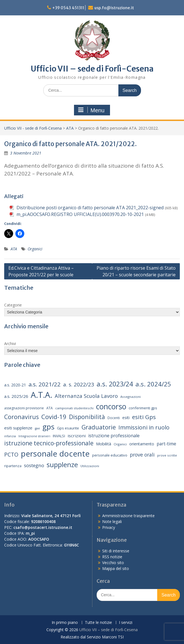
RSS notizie (112, 557)
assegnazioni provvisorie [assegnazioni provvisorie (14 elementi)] (24, 408)
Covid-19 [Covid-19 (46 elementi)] (54, 417)
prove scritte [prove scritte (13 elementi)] (167, 455)
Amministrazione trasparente (128, 516)
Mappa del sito (116, 568)
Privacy (109, 527)
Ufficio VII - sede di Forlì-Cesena (33, 128)
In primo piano (65, 623)
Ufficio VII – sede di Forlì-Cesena (92, 69)
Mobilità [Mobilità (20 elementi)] (104, 444)
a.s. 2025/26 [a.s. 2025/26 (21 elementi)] (16, 396)
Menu (91, 110)
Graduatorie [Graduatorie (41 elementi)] (99, 427)
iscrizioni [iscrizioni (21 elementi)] (77, 436)
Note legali (112, 521)
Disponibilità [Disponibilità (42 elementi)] (87, 417)
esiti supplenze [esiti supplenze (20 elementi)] (18, 428)
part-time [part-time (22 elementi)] (166, 444)
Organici (35, 249)
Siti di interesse (116, 551)
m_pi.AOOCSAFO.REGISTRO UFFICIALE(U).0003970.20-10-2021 (80, 214)
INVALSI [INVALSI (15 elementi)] (59, 436)
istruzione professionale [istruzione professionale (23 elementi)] (114, 436)
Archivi (10, 344)
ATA (70, 128)
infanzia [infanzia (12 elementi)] (10, 436)
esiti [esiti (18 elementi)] (126, 418)
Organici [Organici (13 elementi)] (120, 444)
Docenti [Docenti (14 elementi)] (114, 418)
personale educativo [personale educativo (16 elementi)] (110, 455)
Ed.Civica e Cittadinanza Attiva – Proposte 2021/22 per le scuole (41, 271)
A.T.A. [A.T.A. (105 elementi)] (41, 395)
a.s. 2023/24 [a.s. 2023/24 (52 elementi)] (115, 384)
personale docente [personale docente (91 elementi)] (55, 453)
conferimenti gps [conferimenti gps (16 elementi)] (143, 408)
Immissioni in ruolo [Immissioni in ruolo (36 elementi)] (144, 427)
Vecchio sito (113, 563)
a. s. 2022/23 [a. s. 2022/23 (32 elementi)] (79, 384)
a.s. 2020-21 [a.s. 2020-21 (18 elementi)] (15, 385)
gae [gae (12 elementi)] (37, 428)
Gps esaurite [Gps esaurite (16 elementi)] (68, 428)
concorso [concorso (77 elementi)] (111, 407)
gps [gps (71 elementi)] (48, 427)
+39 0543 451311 (68, 8)
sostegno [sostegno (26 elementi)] (34, 465)
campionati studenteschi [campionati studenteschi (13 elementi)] (74, 408)
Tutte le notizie (98, 623)
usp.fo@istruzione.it (114, 8)
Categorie (13, 305)
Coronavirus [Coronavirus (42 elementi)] (21, 417)
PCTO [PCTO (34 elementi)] (11, 454)
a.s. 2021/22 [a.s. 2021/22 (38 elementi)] (45, 384)
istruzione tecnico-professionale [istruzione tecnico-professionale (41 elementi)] (49, 443)
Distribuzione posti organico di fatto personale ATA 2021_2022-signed (90, 208)
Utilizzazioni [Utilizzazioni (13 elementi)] (90, 466)
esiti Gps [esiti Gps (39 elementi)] (144, 417)
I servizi (126, 623)
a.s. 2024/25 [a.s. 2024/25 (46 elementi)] (153, 384)
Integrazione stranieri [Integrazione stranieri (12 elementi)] (34, 436)
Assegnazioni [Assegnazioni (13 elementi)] (131, 397)
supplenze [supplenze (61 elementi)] (62, 464)
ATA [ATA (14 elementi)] (50, 408)
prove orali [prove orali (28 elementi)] (142, 455)
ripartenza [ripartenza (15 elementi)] (13, 466)
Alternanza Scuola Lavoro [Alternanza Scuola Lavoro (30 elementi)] (86, 396)
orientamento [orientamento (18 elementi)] (142, 444)
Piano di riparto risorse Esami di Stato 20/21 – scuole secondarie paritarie (136, 271)
